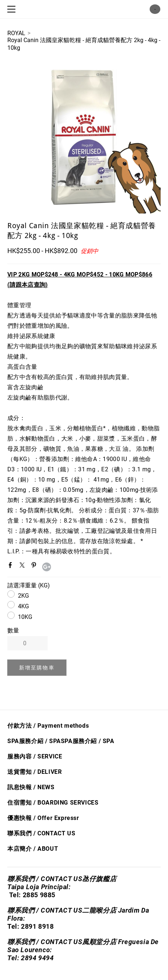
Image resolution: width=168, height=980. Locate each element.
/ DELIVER (47, 772)
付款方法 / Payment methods (48, 726)
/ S (102, 741)
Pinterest (35, 567)
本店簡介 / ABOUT (33, 849)
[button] (37, 668)
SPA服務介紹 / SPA (34, 741)
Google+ (47, 567)
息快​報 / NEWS (34, 787)
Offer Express (57, 818)
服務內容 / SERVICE (35, 756)
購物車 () (155, 9)
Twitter (23, 567)
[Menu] (13, 9)
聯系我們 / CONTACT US (41, 833)
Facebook (12, 567)
